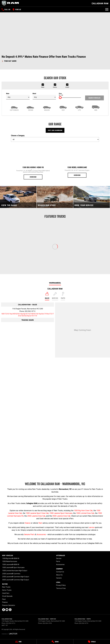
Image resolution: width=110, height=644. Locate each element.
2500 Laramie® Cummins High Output (16, 577)
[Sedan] (31, 108)
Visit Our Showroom (55, 130)
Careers (59, 578)
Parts (58, 561)
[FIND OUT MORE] (9, 61)
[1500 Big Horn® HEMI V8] (33, 161)
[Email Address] (28, 315)
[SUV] (63, 108)
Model (44, 96)
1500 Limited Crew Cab (85, 513)
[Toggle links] (9, 634)
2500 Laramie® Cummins (11, 574)
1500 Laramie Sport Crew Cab (37, 513)
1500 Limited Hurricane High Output (15, 571)
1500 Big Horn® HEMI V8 (11, 558)
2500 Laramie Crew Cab (36, 516)
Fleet (4, 599)
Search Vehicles (94, 98)
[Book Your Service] (92, 197)
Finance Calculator (9, 605)
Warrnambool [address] (55, 283)
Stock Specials (7, 596)
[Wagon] (47, 108)
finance (27, 523)
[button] (55, 59)
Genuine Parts (29, 534)
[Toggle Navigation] (107, 9)
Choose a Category (55, 138)
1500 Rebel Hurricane (10, 561)
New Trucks (6, 587)
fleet (40, 523)
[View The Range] (18, 197)
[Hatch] (14, 108)
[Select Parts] (63, 296)
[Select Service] (55, 296)
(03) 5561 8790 (47, 623)
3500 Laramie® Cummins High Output (16, 580)
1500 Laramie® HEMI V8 (11, 565)
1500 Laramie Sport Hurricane (61, 513)
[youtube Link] (7, 610)
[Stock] (18, 642)
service (92, 527)
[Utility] (79, 108)
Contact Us (60, 572)
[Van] (96, 108)
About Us (59, 575)
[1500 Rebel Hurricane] (77, 161)
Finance (5, 602)
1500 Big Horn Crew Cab (83, 510)
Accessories (41, 534)
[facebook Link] (4, 610)
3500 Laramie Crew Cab (61, 516)
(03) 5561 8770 (84, 623)
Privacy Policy (61, 585)
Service (59, 558)
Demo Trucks (7, 590)
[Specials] (92, 642)
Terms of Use (61, 588)
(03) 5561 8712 (30, 311)
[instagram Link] (10, 610)
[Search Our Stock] (55, 197)
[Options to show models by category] (55, 139)
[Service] (55, 642)
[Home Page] (11, 3)
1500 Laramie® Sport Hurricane (13, 567)
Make (18, 96)
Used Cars (6, 593)
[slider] (60, 98)
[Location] (47, 296)
